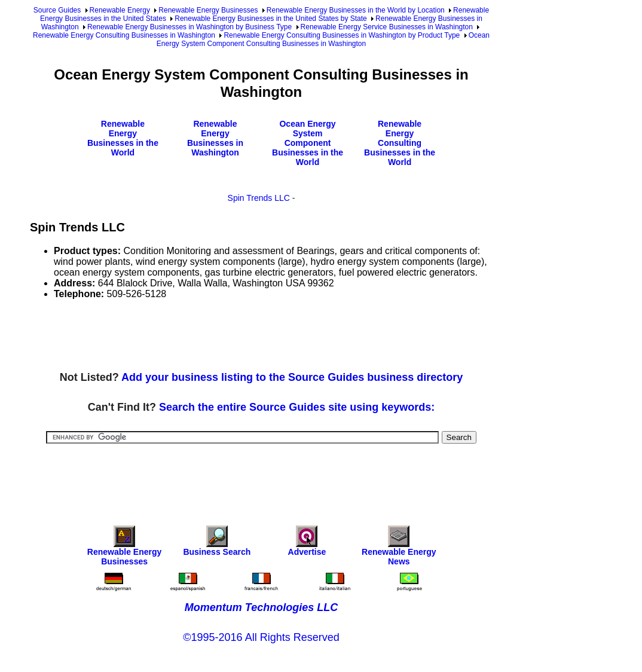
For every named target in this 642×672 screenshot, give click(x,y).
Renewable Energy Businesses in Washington (215, 138)
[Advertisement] (247, 336)
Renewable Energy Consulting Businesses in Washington (124, 35)
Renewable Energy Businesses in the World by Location (356, 10)
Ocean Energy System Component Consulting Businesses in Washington (323, 39)
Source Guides (57, 10)
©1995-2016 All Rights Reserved (261, 637)
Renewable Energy (120, 10)
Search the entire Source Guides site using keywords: (297, 407)
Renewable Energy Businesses (208, 10)
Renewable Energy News (399, 549)
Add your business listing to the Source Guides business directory (292, 377)
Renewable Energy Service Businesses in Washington (387, 27)
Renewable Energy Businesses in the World (123, 138)
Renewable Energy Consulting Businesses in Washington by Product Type (342, 35)
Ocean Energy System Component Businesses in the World (308, 143)
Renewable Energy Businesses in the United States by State (271, 19)
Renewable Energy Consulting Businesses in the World (400, 143)
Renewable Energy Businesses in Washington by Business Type (189, 27)
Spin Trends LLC (259, 198)
